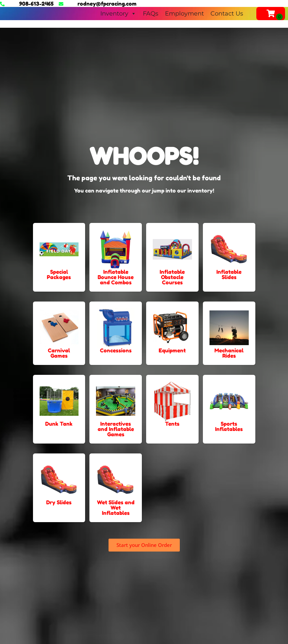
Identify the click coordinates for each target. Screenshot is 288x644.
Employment (184, 14)
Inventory (118, 14)
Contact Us (227, 14)
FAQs (151, 14)
